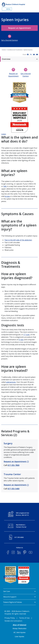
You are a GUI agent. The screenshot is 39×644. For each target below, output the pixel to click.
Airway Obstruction (19, 629)
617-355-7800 (13, 465)
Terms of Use (24, 618)
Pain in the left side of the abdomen (18, 240)
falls (5, 186)
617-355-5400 (13, 489)
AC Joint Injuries (19, 632)
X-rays (21, 340)
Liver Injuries (19, 637)
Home (4, 50)
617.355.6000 (19, 537)
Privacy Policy (10, 618)
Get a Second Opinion (10, 40)
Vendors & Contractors (13, 621)
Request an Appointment (20, 28)
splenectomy (11, 382)
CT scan (26, 335)
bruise (7, 196)
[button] (19, 59)
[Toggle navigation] (7, 9)
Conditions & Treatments (15, 50)
